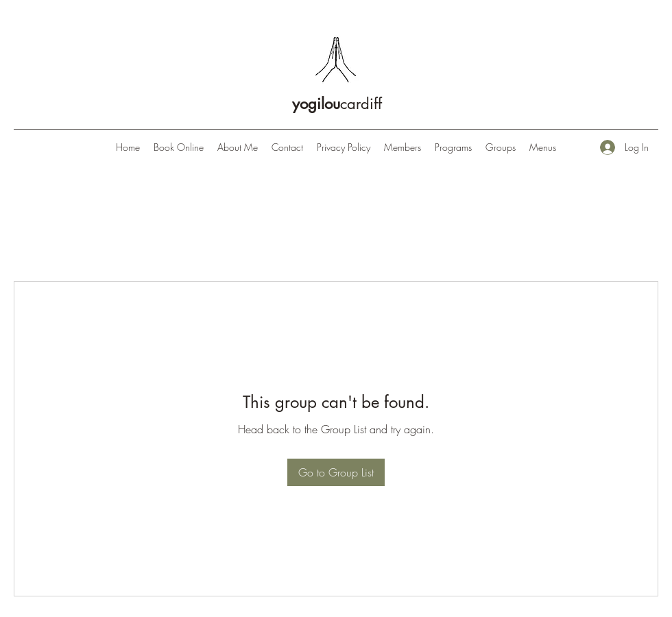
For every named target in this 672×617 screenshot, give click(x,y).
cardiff (337, 104)
